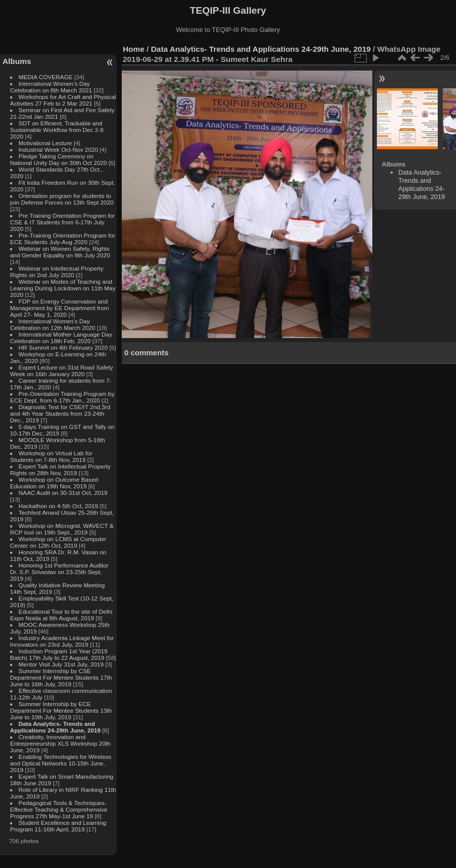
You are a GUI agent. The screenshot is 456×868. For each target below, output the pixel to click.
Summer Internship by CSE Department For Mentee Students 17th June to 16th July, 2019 (61, 677)
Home (134, 49)
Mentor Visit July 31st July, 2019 (62, 664)
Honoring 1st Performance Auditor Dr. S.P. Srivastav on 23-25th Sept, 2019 (59, 572)
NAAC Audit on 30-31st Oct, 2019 (63, 493)
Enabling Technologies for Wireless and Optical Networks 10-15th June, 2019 (61, 763)
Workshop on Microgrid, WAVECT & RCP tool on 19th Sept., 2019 (62, 529)
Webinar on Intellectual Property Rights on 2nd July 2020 (57, 272)
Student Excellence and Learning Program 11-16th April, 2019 (58, 826)
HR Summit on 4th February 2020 (63, 347)
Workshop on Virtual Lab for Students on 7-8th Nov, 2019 (51, 456)
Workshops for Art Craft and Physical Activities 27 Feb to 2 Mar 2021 (63, 100)
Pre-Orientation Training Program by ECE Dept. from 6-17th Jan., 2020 (62, 397)
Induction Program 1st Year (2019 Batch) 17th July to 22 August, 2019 (59, 654)
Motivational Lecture (45, 143)
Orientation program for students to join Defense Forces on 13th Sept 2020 (62, 199)
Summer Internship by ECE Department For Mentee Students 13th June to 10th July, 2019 (61, 710)
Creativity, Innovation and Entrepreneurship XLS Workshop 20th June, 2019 (60, 743)
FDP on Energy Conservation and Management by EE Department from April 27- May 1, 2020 (60, 308)
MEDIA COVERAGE (46, 77)
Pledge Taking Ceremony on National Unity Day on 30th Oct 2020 (59, 159)
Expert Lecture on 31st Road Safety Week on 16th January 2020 (62, 371)
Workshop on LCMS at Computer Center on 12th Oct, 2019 (58, 542)
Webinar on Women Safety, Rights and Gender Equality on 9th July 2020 (60, 252)
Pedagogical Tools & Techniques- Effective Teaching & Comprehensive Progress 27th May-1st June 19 (59, 809)
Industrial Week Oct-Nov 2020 (59, 149)
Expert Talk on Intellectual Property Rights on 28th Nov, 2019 (60, 470)
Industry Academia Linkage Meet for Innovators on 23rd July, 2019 (62, 641)
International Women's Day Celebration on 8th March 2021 (51, 87)
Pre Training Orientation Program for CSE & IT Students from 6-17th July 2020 (62, 222)
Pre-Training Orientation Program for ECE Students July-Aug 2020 (63, 239)
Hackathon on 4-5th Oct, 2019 (59, 506)
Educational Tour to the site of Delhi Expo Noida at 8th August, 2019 (61, 615)
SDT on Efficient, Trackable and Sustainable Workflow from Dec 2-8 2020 (57, 130)
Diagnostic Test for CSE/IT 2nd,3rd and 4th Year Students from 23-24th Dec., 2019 (60, 413)
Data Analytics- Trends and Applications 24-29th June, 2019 (56, 727)
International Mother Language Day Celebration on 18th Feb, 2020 (61, 338)
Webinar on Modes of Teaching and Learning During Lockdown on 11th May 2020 (63, 288)
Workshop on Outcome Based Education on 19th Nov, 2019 (54, 483)
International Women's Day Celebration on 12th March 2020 (53, 324)
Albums (17, 61)
